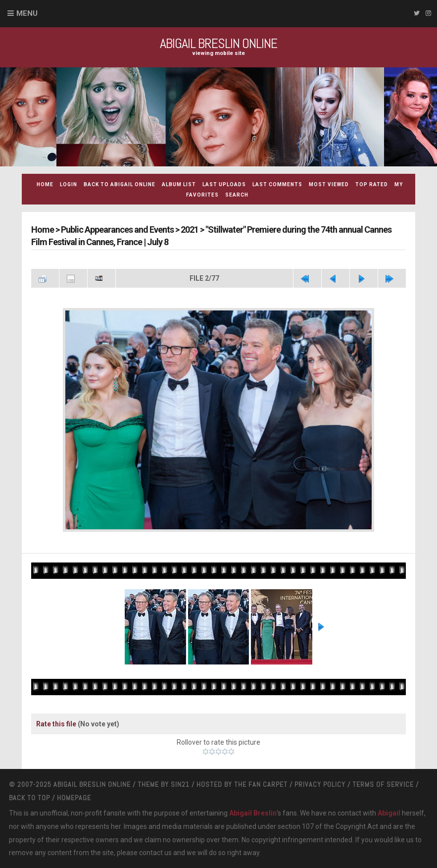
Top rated (372, 184)
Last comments (277, 184)
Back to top (29, 798)
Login (69, 184)
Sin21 (180, 784)
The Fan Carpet (261, 784)
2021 (190, 230)
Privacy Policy (320, 784)
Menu (27, 13)
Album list (179, 184)
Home (45, 184)
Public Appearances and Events (117, 230)
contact (151, 853)
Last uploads (224, 184)
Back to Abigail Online (120, 184)
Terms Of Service (383, 784)
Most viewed (329, 184)
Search (237, 195)
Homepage (74, 798)
